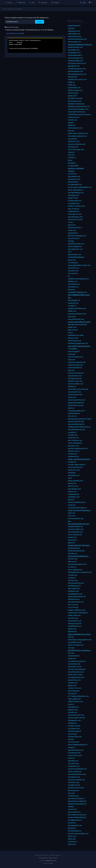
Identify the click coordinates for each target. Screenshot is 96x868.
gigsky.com (72, 685)
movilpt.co (72, 157)
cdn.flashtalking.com (76, 193)
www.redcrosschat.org (76, 112)
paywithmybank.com (76, 750)
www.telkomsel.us (13, 33)
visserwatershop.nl (75, 55)
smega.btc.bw (73, 303)
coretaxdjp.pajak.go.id (76, 411)
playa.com (72, 260)
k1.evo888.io (73, 349)
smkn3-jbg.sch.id (74, 341)
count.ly (71, 704)
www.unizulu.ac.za (75, 755)
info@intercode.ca (51, 861)
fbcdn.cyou (72, 836)
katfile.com (72, 311)
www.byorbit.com (75, 392)
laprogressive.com (75, 825)
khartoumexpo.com (75, 90)
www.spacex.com (75, 36)
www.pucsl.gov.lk (75, 623)
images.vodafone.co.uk (77, 610)
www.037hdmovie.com (76, 429)
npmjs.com (72, 230)
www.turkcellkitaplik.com (77, 769)
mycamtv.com (73, 271)
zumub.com (72, 174)
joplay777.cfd (73, 198)
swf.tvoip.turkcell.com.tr (77, 63)
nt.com (70, 222)
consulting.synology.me (77, 661)
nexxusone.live (74, 742)
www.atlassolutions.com (77, 774)
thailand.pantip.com (75, 47)
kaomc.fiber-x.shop (75, 675)
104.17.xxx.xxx (73, 486)
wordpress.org (73, 796)
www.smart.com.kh (75, 220)
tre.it (70, 252)
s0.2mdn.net (73, 559)
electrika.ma (73, 553)
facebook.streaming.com (77, 804)
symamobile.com (74, 88)
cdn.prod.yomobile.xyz (76, 780)
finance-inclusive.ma (76, 373)
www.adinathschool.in (76, 424)
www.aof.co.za (73, 268)
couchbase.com (74, 728)
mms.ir (70, 333)
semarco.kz (72, 537)
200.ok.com (72, 562)
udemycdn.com (74, 141)
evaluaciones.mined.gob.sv (78, 613)
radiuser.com (73, 683)
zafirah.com (72, 492)
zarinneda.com (73, 195)
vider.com (72, 513)
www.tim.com (73, 618)
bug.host (71, 28)
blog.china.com (74, 238)
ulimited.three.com (75, 737)
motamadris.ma (74, 766)
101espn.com (73, 281)
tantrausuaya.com (75, 101)
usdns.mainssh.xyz (75, 395)
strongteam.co (73, 707)
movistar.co (72, 306)
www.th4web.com (75, 376)
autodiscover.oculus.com (77, 79)
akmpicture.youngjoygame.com (80, 640)
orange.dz (72, 473)
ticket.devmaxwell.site (76, 551)
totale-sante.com (74, 615)
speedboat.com (74, 66)
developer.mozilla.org (76, 104)
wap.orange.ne (74, 209)
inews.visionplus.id (75, 443)
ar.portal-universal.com (77, 144)
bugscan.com (73, 710)
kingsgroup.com (74, 31)
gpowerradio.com (75, 254)
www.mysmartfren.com (77, 400)
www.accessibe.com (76, 529)
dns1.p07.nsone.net (75, 98)
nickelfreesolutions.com (77, 69)
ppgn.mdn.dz (73, 330)
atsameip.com (73, 761)
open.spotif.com (74, 588)
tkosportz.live (73, 338)
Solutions (43, 3)
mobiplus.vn (72, 723)
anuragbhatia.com (75, 820)
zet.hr (70, 478)
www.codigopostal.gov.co (78, 745)
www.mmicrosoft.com (76, 715)
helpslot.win (72, 631)
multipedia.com (74, 211)
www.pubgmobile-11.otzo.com (79, 265)
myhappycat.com (74, 52)
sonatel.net (72, 462)
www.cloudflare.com (76, 384)
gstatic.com (72, 327)
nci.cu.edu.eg (73, 607)
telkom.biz (72, 839)
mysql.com (72, 397)
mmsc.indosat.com (75, 535)
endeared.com (73, 456)
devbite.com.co (74, 451)
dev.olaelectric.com (75, 249)
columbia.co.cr (73, 287)
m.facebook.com (74, 753)
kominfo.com (73, 435)
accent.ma (72, 823)
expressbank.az (74, 656)
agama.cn (72, 543)
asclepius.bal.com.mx (76, 788)
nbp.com (71, 155)
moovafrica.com (74, 777)
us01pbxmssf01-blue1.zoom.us (79, 427)
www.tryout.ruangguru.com (78, 109)
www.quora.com (74, 179)
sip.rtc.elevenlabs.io (75, 190)
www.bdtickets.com (75, 532)
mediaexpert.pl (74, 494)
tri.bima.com (73, 454)
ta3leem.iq (72, 386)
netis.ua (71, 637)
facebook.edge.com (75, 61)
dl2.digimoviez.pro (75, 378)
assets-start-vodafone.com (78, 133)
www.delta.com (74, 50)
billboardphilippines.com (77, 74)
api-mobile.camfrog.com (77, 815)
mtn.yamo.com (73, 763)
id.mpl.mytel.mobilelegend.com (80, 187)
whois (22, 33)
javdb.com (72, 85)
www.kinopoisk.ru (75, 831)
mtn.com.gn (72, 734)
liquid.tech (72, 844)
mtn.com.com (73, 605)
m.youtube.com (74, 203)
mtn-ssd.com (73, 273)
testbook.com (73, 147)
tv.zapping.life (73, 166)
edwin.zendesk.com (75, 481)
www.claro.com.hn (75, 667)
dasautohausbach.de (76, 403)
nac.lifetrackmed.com (76, 677)
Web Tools (21, 3)
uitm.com (71, 793)
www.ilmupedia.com (76, 357)
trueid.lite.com (73, 438)
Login (83, 3)
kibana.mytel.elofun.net (77, 596)
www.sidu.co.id (74, 475)
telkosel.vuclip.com (75, 381)
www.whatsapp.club (76, 58)
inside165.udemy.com (76, 672)
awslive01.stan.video (76, 335)
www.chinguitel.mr (75, 246)
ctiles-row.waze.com (76, 645)
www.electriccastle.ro (76, 798)
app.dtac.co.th (73, 446)
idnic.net (71, 131)
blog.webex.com (74, 176)
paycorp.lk (72, 316)
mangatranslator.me (75, 526)
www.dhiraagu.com (75, 217)
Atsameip (19, 9)
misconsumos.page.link (77, 669)
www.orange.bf (74, 351)
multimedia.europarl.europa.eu (79, 114)
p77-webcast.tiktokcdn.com (78, 696)
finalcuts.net (73, 77)
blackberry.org (73, 782)
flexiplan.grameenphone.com (79, 106)
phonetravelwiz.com (75, 71)
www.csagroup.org (75, 570)
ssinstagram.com (74, 720)
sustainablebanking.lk (76, 257)
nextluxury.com (74, 117)
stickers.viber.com (75, 772)
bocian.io (71, 758)
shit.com (71, 653)
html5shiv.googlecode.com (78, 343)
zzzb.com (72, 360)
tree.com (71, 370)
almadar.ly (72, 163)
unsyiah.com (73, 712)
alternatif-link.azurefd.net (77, 324)
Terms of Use (53, 858)
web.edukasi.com (75, 489)
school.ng (72, 505)
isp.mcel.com (73, 580)
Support (55, 3)
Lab (32, 3)
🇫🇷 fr (90, 2)
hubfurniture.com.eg (76, 405)
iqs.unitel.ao (72, 139)
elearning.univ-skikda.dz (77, 801)
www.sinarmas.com (75, 467)
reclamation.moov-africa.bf (78, 389)
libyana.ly (71, 290)
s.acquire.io (72, 432)
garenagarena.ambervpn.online (80, 419)
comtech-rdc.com (75, 688)
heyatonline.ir (73, 233)
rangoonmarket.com (75, 365)
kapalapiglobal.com (75, 594)
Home (8, 3)
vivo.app (71, 648)
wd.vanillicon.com (75, 642)
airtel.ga (71, 241)
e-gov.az (71, 152)
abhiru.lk (71, 408)
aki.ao (70, 160)
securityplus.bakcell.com (77, 136)
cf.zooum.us (73, 842)
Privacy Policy (43, 858)
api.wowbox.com (74, 680)
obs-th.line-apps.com (76, 149)
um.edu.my (72, 567)
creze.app (72, 354)
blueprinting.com (74, 26)
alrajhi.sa (71, 82)
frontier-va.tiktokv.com (76, 206)
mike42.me (72, 483)
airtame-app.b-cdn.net (76, 718)
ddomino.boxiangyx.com (77, 236)
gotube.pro (72, 828)
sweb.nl (71, 123)
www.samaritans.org (76, 518)
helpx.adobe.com (74, 699)
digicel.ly (71, 500)
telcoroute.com (74, 790)
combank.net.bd (74, 726)
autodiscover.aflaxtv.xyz (77, 308)
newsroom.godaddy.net (77, 362)
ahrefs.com (72, 629)
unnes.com (72, 658)
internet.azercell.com (76, 583)
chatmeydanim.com (75, 128)
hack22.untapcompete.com (78, 834)
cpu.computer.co (74, 812)
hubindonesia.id (74, 413)
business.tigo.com (75, 201)
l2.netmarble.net (74, 664)
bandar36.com (73, 591)
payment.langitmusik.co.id (78, 448)
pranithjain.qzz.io (74, 586)
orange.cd (72, 578)
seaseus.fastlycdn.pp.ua (77, 817)
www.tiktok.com (74, 284)
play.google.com (74, 300)
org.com (71, 739)
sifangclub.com (74, 599)
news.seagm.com (75, 42)
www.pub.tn (72, 693)
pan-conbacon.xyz (75, 440)
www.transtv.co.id (75, 621)
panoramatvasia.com (76, 602)
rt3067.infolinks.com (75, 701)
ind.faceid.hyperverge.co (77, 508)
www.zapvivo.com (75, 214)
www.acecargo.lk (74, 731)
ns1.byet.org (72, 575)
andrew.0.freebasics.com (77, 39)
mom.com (72, 516)
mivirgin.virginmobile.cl (77, 465)
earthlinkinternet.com (76, 244)
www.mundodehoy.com (77, 502)
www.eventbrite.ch (75, 368)
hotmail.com (73, 120)
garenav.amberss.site (76, 421)
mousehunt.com (74, 785)
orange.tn (72, 747)
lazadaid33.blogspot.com (77, 292)
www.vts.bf (72, 809)
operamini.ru (73, 540)
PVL (52, 863)
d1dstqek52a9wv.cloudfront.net (80, 572)
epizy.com (72, 225)
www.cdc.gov (73, 93)
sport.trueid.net (74, 691)
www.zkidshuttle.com (76, 319)
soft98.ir (71, 807)
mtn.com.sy (72, 416)
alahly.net (72, 125)
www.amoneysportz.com (77, 564)
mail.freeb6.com (74, 34)
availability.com (74, 497)
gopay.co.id (72, 96)
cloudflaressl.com (75, 626)
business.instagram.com (77, 314)
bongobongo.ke (74, 548)
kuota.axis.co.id (74, 470)
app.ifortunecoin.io (75, 228)
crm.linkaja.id (73, 263)
